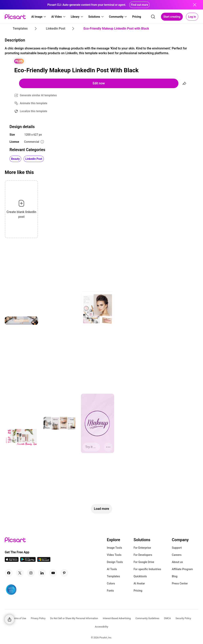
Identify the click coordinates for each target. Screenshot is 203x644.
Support (177, 548)
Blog (175, 576)
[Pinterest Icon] (64, 573)
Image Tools (114, 548)
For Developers (143, 555)
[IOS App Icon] (12, 561)
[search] (153, 17)
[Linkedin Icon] (42, 573)
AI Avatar (139, 583)
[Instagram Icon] (31, 573)
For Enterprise (142, 548)
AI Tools (112, 569)
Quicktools (140, 576)
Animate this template (34, 103)
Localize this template (34, 111)
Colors (111, 583)
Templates (113, 576)
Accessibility (101, 627)
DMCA (168, 618)
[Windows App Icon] (44, 561)
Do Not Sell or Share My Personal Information (74, 618)
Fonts (110, 591)
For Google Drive (144, 562)
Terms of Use (19, 618)
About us (177, 562)
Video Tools (114, 555)
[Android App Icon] (28, 561)
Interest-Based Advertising (117, 618)
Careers (177, 555)
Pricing (138, 591)
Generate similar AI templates (38, 95)
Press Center (180, 583)
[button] (39, 17)
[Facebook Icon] (9, 573)
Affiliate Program (182, 569)
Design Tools (115, 562)
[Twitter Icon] (20, 573)
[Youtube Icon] (53, 573)
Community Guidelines (147, 618)
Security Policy (183, 618)
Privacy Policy (38, 618)
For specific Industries (147, 569)
